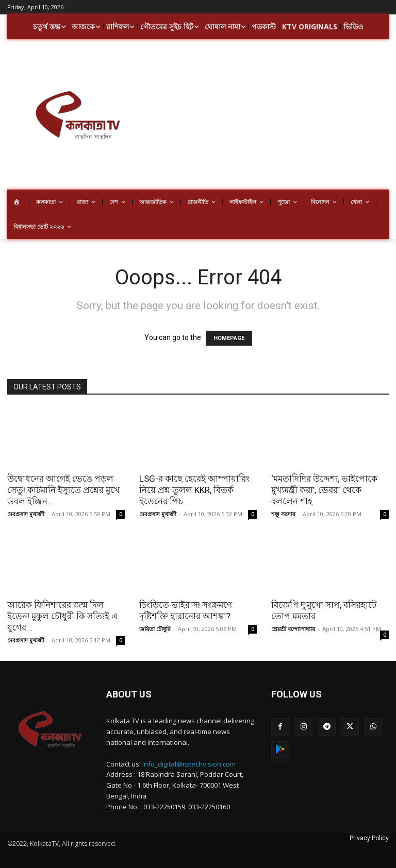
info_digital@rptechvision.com (189, 764)
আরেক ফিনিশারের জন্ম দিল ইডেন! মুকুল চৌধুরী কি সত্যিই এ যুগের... (63, 616)
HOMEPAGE (229, 338)
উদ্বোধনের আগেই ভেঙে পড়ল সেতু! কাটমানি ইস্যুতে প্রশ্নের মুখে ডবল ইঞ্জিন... (63, 490)
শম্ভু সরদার (283, 514)
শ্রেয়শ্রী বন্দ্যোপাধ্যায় (293, 629)
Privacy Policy (369, 838)
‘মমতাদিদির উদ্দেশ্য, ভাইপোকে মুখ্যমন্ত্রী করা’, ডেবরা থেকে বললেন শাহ (324, 490)
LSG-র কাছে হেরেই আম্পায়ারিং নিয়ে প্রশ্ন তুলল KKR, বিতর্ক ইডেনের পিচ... (194, 490)
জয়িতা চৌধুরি (155, 629)
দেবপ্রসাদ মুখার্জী (26, 514)
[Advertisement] (272, 116)
